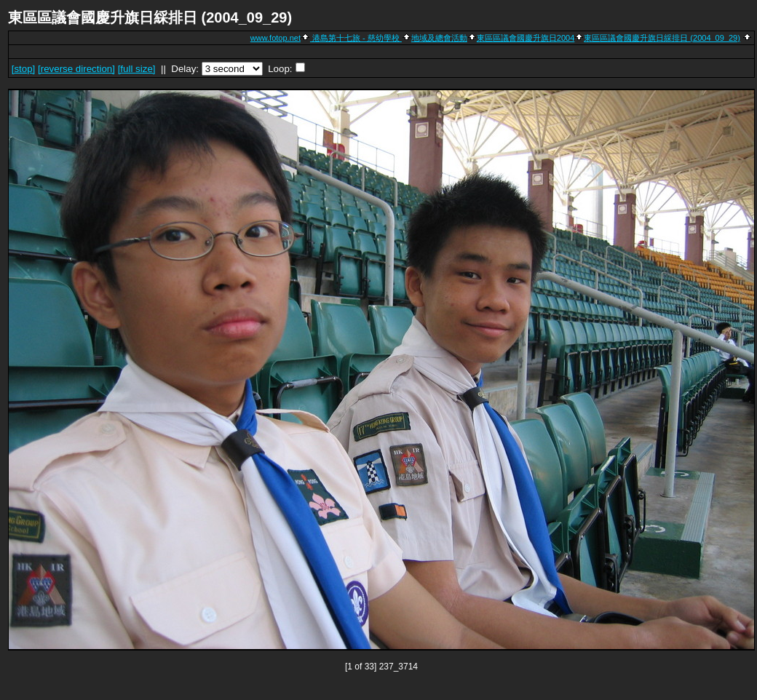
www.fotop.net (276, 38)
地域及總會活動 (439, 38)
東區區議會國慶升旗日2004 (526, 38)
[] (24, 69)
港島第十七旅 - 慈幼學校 (356, 38)
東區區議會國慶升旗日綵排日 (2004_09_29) (662, 38)
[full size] (137, 69)
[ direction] (76, 69)
